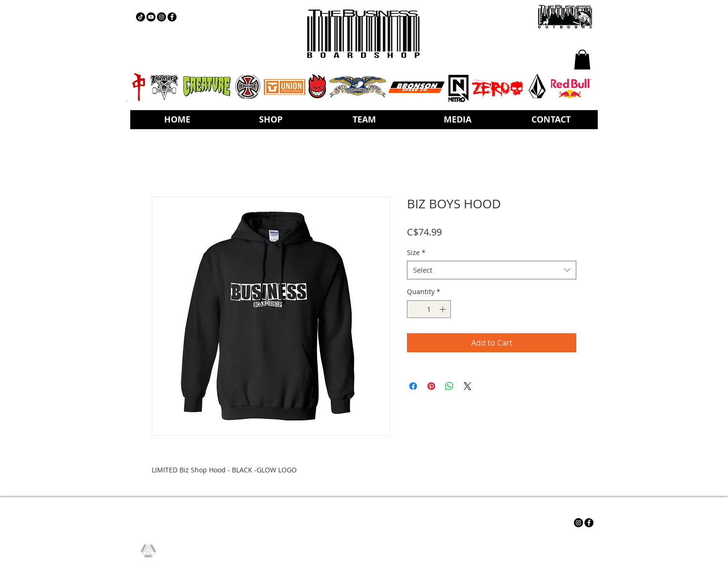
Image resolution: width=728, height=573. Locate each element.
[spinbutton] (429, 309)
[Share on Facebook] (413, 386)
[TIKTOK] (140, 17)
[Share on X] (468, 386)
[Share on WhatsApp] (449, 386)
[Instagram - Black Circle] (161, 17)
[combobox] (492, 270)
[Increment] (443, 309)
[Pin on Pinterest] (431, 386)
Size (416, 252)
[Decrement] (414, 309)
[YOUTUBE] (151, 17)
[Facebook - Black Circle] (172, 17)
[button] (582, 60)
